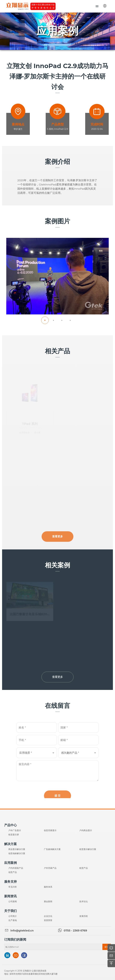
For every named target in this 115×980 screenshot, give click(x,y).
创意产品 (13, 872)
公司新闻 (13, 901)
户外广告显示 (15, 830)
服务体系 (48, 887)
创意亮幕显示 (50, 830)
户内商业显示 (86, 830)
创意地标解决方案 (17, 853)
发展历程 (84, 916)
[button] (45, 320)
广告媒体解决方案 (52, 849)
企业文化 (48, 916)
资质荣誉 (48, 920)
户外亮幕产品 (50, 868)
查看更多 (57, 541)
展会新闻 (48, 901)
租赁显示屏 (14, 835)
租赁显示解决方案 (88, 849)
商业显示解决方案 (17, 849)
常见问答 (13, 887)
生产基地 (13, 920)
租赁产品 (84, 868)
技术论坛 (84, 901)
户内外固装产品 (16, 868)
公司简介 (13, 916)
